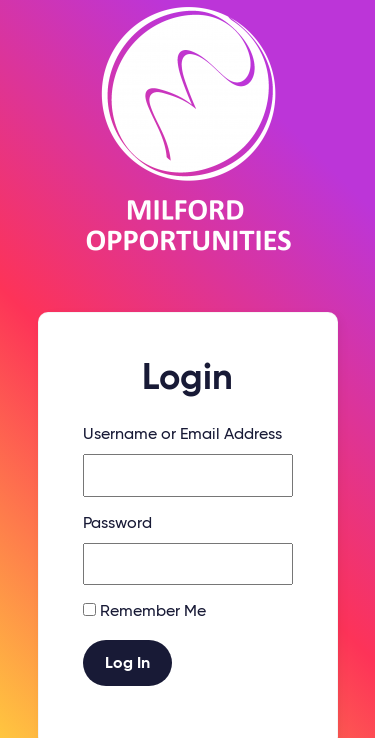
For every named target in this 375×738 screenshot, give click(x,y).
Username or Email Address (182, 435)
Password (117, 524)
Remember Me (153, 612)
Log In (127, 664)
